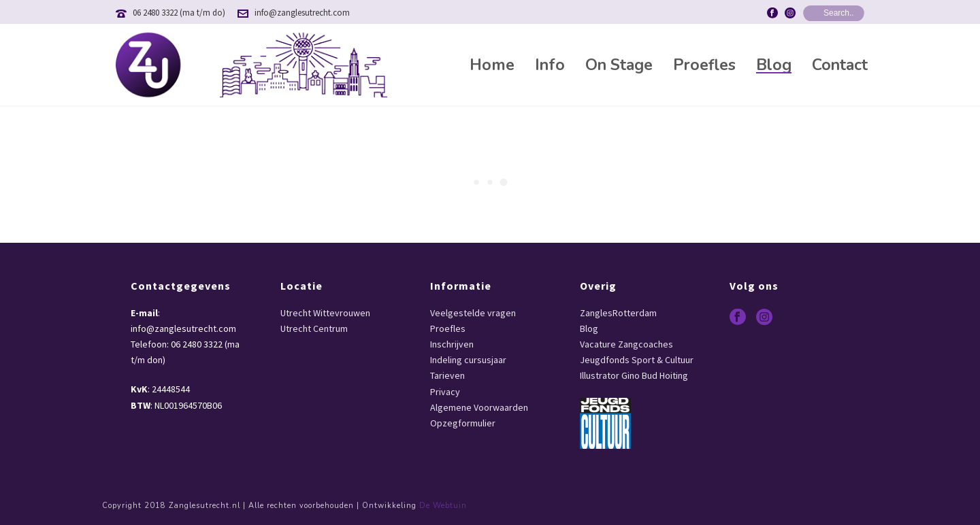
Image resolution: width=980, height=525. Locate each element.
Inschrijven (452, 344)
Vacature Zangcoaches (626, 344)
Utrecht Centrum (314, 328)
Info (550, 65)
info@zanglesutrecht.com (302, 13)
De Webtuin (443, 506)
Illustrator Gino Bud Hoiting (634, 375)
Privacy (445, 392)
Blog (774, 65)
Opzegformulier (463, 423)
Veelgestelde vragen (473, 313)
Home (492, 65)
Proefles (704, 65)
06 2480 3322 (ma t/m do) (179, 13)
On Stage (619, 65)
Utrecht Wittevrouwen (325, 313)
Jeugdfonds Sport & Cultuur (637, 360)
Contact (840, 65)
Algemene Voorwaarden (479, 407)
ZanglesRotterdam (618, 313)
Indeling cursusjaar (468, 360)
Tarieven (447, 375)
